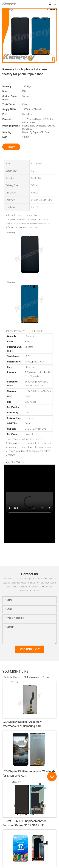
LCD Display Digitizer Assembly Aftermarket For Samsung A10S (22, 724)
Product (46, 677)
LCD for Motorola (31, 677)
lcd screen (20, 215)
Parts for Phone (12, 677)
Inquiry (11, 147)
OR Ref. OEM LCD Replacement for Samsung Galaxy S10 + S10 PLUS (24, 823)
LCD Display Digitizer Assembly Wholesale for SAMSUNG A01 (29, 773)
